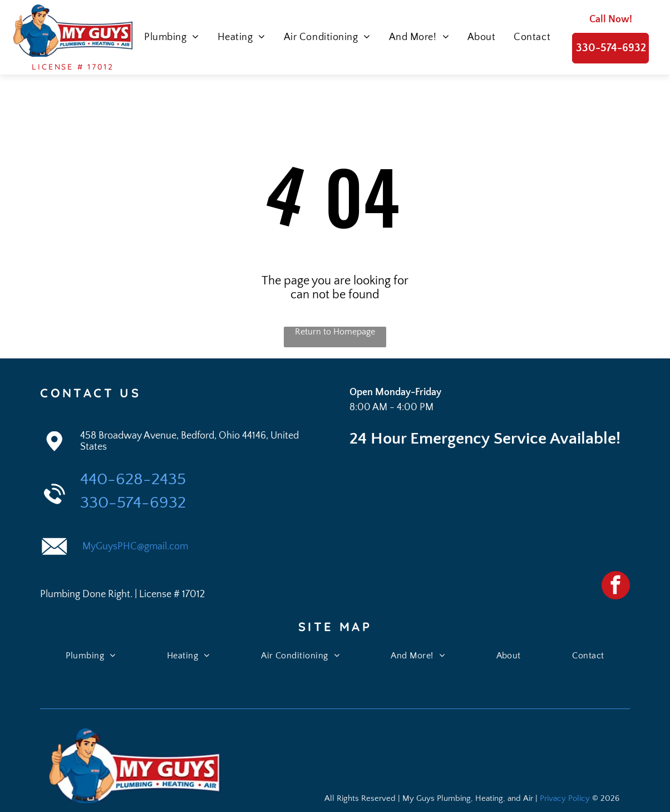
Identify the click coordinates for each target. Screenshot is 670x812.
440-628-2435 (133, 479)
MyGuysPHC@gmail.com (134, 547)
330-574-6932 (133, 503)
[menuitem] (169, 37)
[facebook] (616, 587)
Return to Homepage (335, 332)
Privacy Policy (565, 798)
